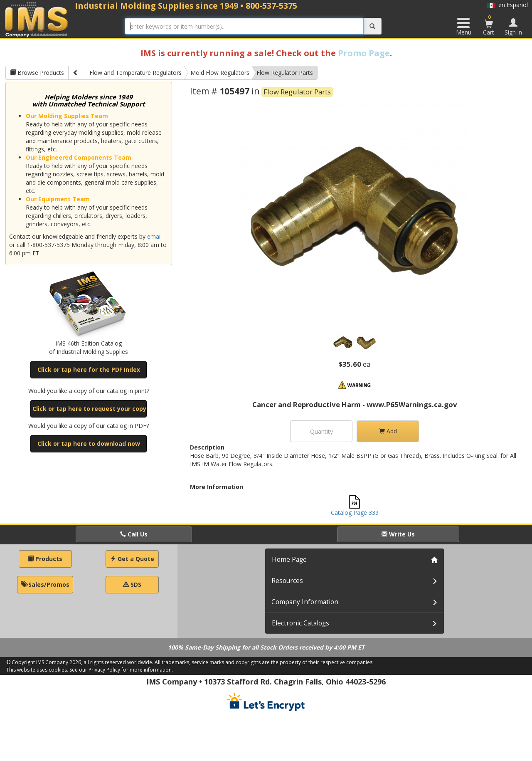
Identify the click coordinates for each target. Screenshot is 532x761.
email (154, 236)
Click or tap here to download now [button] (89, 444)
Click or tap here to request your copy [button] (89, 409)
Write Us (398, 534)
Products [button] (45, 559)
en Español (507, 5)
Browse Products (37, 73)
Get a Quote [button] (132, 559)
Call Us (134, 534)
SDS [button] (132, 584)
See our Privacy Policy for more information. (121, 670)
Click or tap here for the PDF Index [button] (89, 369)
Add (388, 431)
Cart (489, 25)
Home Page (289, 560)
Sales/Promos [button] (45, 584)
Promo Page (364, 53)
